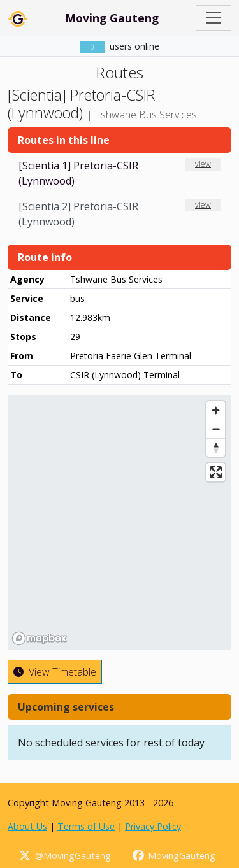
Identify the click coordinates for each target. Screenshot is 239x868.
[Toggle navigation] (214, 18)
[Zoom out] (216, 429)
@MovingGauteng (64, 856)
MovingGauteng (174, 856)
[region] (119, 522)
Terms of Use (86, 826)
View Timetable (55, 672)
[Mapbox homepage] (40, 638)
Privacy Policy (153, 826)
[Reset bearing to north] (216, 447)
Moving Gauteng (112, 18)
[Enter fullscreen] (216, 472)
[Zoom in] (216, 410)
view (203, 164)
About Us (27, 826)
